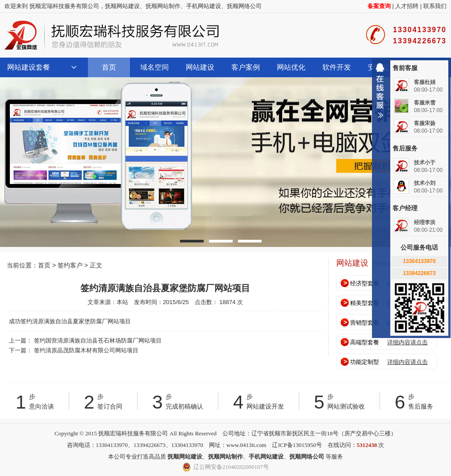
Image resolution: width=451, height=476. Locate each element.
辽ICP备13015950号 (297, 445)
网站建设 (200, 67)
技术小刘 (425, 183)
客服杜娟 (425, 82)
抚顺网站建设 (122, 6)
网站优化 (291, 67)
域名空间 (155, 67)
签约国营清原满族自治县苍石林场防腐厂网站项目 (98, 340)
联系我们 (435, 6)
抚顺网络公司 (244, 6)
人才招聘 (407, 6)
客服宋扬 (425, 123)
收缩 (380, 94)
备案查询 (379, 6)
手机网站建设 (204, 6)
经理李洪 (425, 222)
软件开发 (337, 67)
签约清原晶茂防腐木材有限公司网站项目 (86, 350)
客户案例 (246, 67)
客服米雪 (425, 103)
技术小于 (425, 163)
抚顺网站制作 (163, 6)
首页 (109, 67)
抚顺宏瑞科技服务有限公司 (112, 35)
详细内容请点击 (407, 342)
